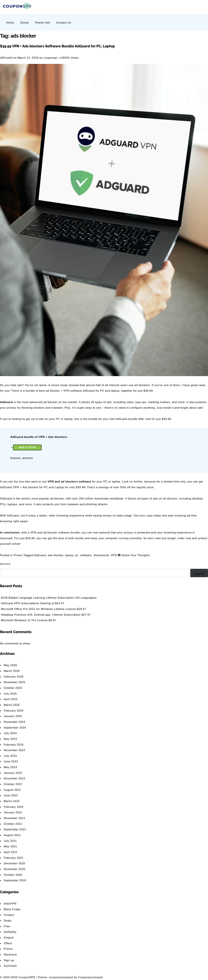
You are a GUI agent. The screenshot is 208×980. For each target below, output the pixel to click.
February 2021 (14, 858)
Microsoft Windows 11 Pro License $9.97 (29, 620)
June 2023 (11, 761)
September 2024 (15, 728)
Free (7, 926)
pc (77, 555)
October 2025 (13, 688)
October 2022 (13, 784)
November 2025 (15, 682)
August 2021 (12, 835)
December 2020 (15, 863)
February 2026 (14, 677)
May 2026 (10, 665)
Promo (18, 555)
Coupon (9, 915)
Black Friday (12, 909)
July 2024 (10, 733)
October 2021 (13, 824)
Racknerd (10, 955)
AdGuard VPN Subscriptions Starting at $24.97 (33, 603)
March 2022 (12, 801)
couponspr (51, 58)
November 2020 (15, 869)
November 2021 (15, 818)
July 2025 (10, 694)
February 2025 (14, 711)
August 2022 (12, 790)
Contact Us (64, 23)
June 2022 (11, 795)
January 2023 (13, 773)
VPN (114, 555)
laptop (69, 555)
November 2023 (15, 750)
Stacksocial (101, 555)
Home (10, 23)
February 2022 (14, 807)
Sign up (9, 960)
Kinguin (9, 938)
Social (24, 23)
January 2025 (13, 716)
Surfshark (10, 966)
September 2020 (15, 880)
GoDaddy (10, 932)
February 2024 (14, 745)
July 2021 (10, 841)
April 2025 (11, 699)
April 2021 (11, 852)
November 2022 (15, 778)
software (86, 555)
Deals (8, 921)
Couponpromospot (90, 977)
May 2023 (10, 767)
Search (5, 564)
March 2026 (12, 671)
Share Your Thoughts (136, 555)
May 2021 (10, 846)
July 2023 (10, 756)
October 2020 (13, 875)
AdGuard (40, 555)
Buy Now (29, 447)
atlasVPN (10, 904)
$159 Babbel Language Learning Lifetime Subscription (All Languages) (49, 598)
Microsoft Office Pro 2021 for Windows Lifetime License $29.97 (44, 609)
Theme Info (42, 23)
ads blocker (56, 555)
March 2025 (12, 705)
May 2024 (10, 739)
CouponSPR (27, 977)
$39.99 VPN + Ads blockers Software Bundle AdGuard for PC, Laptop (57, 46)
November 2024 (15, 722)
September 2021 (15, 829)
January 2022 (13, 812)
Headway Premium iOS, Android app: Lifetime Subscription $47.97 (46, 615)
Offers (8, 943)
